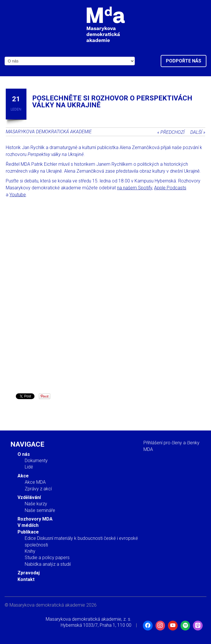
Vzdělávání (29, 497)
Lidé (29, 467)
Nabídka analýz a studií (48, 564)
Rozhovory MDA (35, 519)
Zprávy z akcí (38, 489)
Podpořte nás (184, 61)
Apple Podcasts (170, 188)
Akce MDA (35, 482)
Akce (23, 476)
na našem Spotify (135, 188)
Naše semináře (40, 510)
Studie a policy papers (47, 558)
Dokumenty (36, 461)
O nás (24, 454)
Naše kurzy (36, 504)
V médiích (28, 525)
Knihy (30, 551)
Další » (198, 132)
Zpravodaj (29, 573)
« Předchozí (171, 132)
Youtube (18, 195)
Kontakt (26, 579)
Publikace (28, 532)
